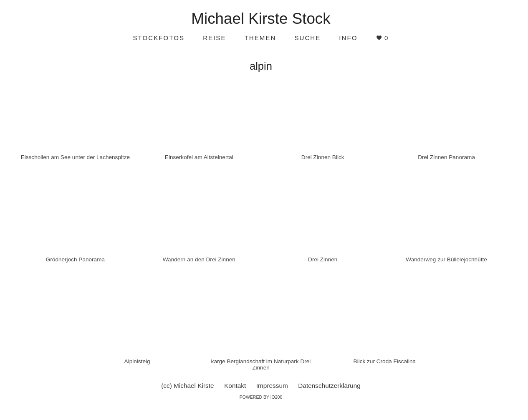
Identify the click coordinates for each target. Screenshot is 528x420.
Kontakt (235, 386)
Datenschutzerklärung (329, 386)
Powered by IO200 (261, 397)
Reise (214, 38)
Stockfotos (159, 38)
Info (348, 38)
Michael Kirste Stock (261, 19)
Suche (307, 38)
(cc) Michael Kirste (187, 386)
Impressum (272, 386)
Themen (260, 38)
